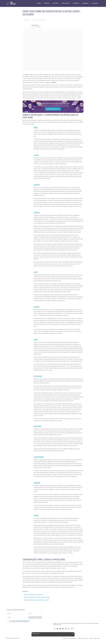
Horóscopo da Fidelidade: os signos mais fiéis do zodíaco (37, 597)
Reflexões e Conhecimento (40, 20)
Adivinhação (85, 3)
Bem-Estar (55, 3)
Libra (36, 340)
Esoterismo (76, 3)
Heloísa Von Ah (35, 25)
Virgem (37, 307)
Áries (36, 128)
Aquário (37, 483)
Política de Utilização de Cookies (95, 638)
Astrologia (46, 3)
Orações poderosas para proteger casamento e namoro (36, 600)
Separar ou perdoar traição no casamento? (34, 595)
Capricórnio (39, 457)
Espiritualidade (65, 3)
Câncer (37, 213)
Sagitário (38, 426)
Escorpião (38, 376)
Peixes (36, 516)
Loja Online (95, 3)
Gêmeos (37, 185)
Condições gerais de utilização (83, 638)
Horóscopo (27, 20)
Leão (36, 272)
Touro (36, 155)
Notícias (39, 3)
